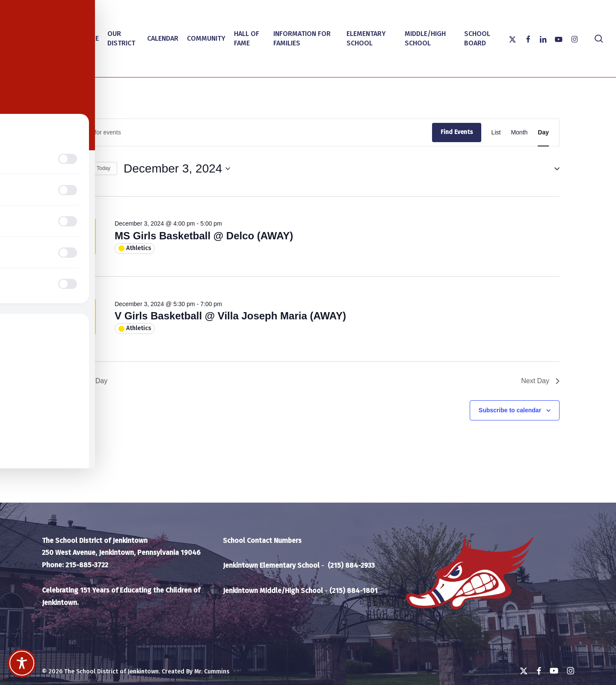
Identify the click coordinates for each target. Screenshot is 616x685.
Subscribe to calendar (510, 410)
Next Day (540, 381)
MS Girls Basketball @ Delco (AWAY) (204, 236)
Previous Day (82, 381)
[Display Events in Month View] (519, 133)
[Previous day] (62, 169)
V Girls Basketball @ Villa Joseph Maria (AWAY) (230, 316)
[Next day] (78, 169)
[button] (554, 168)
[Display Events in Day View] (543, 133)
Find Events (457, 132)
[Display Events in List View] (496, 133)
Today (104, 168)
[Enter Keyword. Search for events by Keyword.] (244, 133)
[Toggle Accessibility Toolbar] (22, 663)
